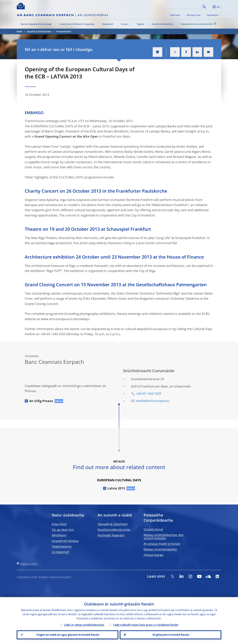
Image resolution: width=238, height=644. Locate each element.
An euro (125, 24)
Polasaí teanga (153, 555)
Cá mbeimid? (61, 552)
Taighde (140, 24)
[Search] (186, 6)
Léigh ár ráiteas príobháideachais (84, 624)
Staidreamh (108, 24)
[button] (210, 7)
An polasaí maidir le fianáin (162, 544)
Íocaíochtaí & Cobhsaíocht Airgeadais (77, 24)
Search (204, 7)
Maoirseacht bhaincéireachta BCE (199, 24)
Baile (19, 31)
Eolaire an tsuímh (28, 564)
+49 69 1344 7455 (149, 394)
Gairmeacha (212, 15)
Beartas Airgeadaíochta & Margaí (36, 24)
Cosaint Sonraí (153, 529)
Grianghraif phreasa (65, 541)
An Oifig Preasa (41, 401)
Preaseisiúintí (64, 31)
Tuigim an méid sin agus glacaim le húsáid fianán (67, 635)
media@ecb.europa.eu (153, 401)
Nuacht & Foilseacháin (162, 24)
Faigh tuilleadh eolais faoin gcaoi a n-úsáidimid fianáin (146, 624)
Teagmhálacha (62, 546)
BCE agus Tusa (194, 15)
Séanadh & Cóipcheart (113, 524)
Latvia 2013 (116, 488)
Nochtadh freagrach (111, 535)
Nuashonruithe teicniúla (114, 530)
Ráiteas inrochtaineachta (160, 549)
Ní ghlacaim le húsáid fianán (171, 635)
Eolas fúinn (175, 15)
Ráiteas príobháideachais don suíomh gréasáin (164, 536)
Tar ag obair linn (63, 530)
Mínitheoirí (59, 535)
